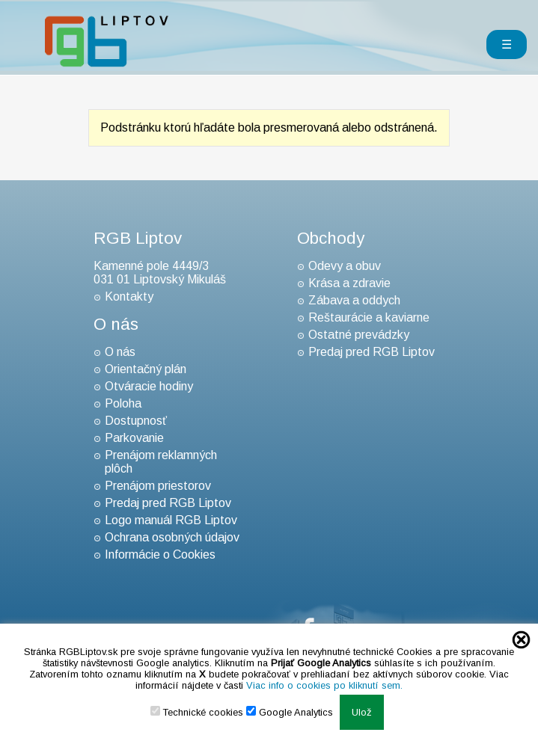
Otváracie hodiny (149, 386)
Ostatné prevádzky (359, 335)
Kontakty (129, 296)
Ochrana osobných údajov (172, 537)
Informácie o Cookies (160, 554)
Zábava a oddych (354, 300)
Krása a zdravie (349, 283)
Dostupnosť (136, 421)
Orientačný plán (146, 369)
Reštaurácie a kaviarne (369, 317)
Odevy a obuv (345, 266)
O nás (120, 352)
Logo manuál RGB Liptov (171, 520)
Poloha (123, 403)
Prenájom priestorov (158, 486)
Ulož (362, 712)
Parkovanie (134, 438)
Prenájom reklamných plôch (161, 462)
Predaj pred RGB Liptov (168, 503)
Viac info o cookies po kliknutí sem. (324, 685)
